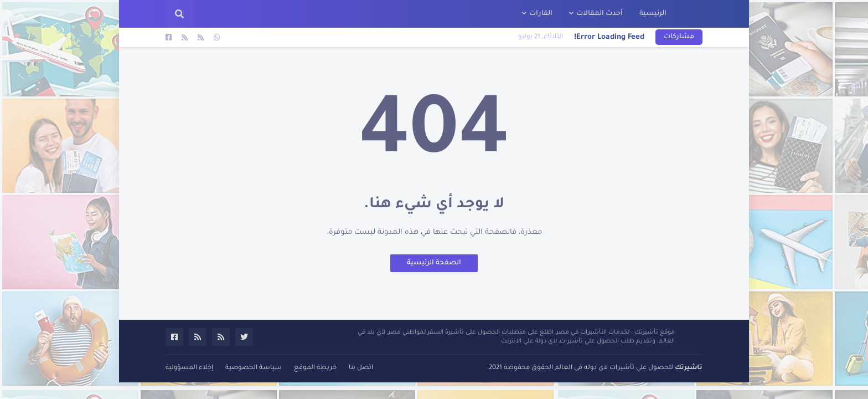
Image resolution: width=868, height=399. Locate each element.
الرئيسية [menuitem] (653, 14)
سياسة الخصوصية (254, 368)
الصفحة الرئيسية (434, 263)
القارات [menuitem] (541, 14)
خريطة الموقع (315, 368)
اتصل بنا (361, 368)
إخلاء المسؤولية (189, 368)
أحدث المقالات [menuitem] (600, 14)
